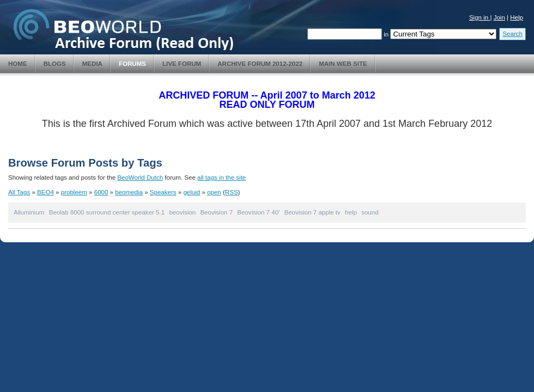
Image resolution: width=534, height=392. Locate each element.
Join (499, 17)
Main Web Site (343, 64)
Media (92, 64)
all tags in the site (222, 177)
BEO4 (45, 192)
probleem (74, 192)
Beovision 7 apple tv (312, 212)
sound (370, 212)
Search (512, 34)
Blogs (55, 64)
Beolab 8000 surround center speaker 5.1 (107, 212)
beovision (182, 212)
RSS (232, 192)
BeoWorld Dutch (140, 177)
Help (517, 17)
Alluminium (29, 212)
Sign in (480, 17)
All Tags (19, 192)
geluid (192, 192)
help (351, 212)
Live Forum (182, 64)
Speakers (163, 192)
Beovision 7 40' (258, 212)
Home (18, 64)
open (214, 192)
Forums (132, 64)
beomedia (129, 192)
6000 (101, 192)
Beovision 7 (216, 212)
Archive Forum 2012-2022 (260, 64)
